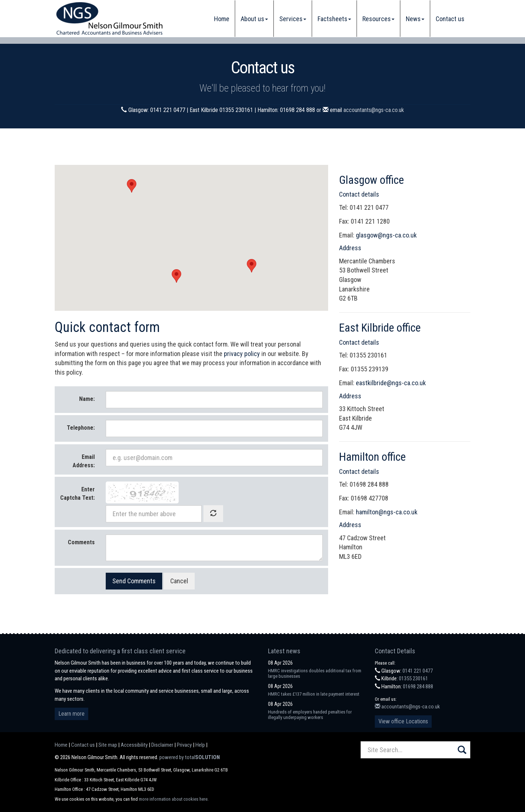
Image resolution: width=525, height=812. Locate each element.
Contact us (450, 19)
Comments (81, 542)
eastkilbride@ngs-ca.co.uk (391, 383)
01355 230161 (413, 678)
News (415, 19)
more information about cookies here (173, 799)
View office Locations (403, 721)
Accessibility (134, 745)
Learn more (71, 714)
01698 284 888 (418, 687)
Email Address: (84, 461)
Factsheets (334, 19)
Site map (108, 745)
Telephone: (81, 428)
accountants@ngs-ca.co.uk (374, 110)
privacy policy (242, 354)
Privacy (184, 745)
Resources (378, 19)
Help (200, 745)
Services (293, 19)
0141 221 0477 (418, 671)
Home (222, 19)
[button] (132, 186)
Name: (87, 399)
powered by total (190, 757)
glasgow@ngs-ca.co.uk (386, 235)
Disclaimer (162, 745)
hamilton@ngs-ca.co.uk (387, 512)
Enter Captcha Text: (77, 494)
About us (254, 19)
